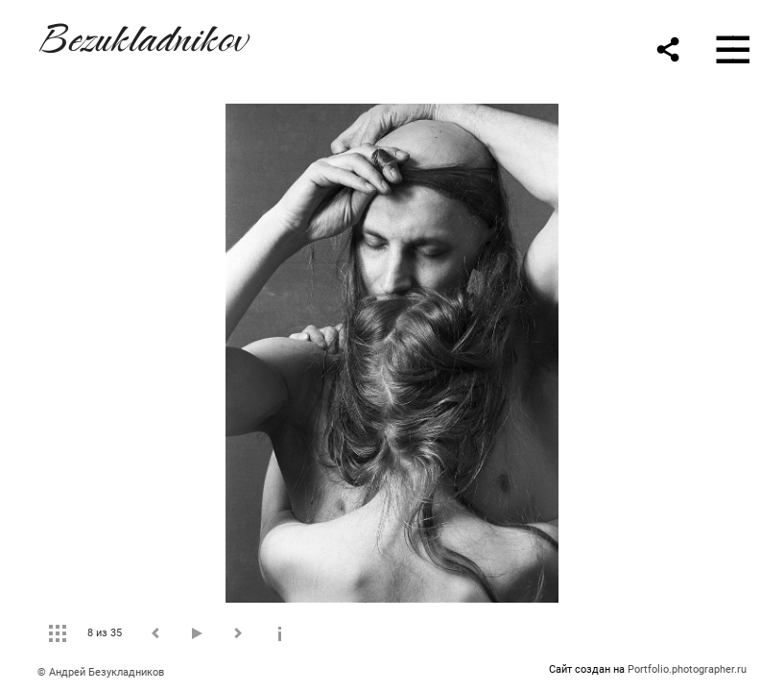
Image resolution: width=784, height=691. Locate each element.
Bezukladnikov (142, 35)
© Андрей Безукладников (101, 672)
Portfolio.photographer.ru (687, 669)
